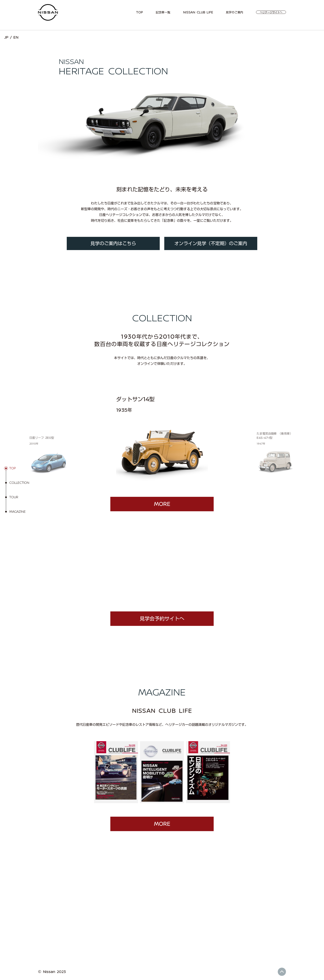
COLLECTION (19, 483)
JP (6, 37)
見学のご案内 (235, 12)
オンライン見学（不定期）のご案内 (211, 243)
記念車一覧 (163, 12)
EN (16, 37)
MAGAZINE (17, 512)
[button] (95, 440)
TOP (139, 12)
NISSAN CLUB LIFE (198, 12)
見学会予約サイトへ (162, 619)
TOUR (14, 497)
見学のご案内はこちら (113, 243)
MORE (162, 504)
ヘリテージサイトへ (271, 12)
